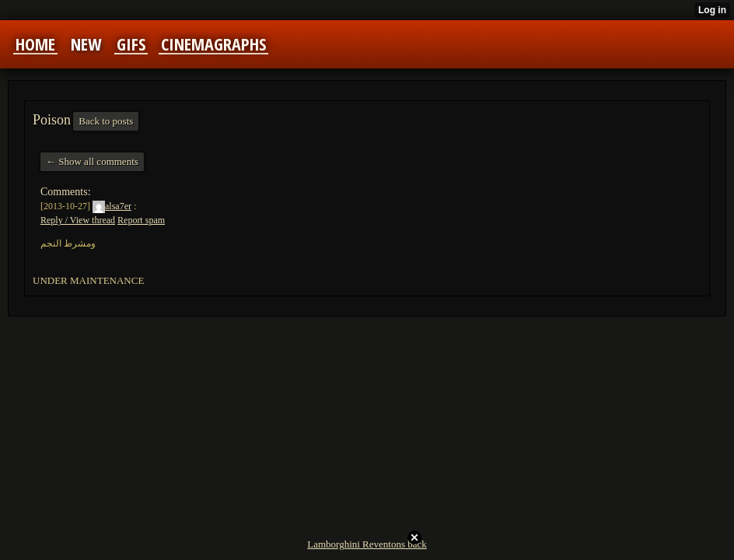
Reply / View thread (78, 220)
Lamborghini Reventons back (367, 544)
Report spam (141, 220)
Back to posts (106, 121)
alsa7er (112, 206)
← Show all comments (92, 161)
